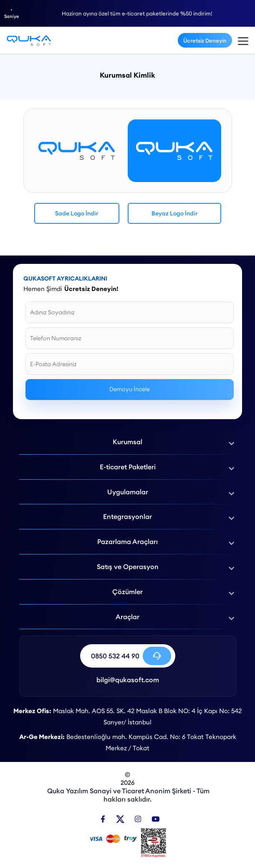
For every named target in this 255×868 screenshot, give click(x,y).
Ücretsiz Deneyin (205, 40)
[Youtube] (155, 819)
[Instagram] (138, 819)
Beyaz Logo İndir (174, 213)
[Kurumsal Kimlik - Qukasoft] (29, 40)
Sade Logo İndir (77, 213)
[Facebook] (103, 819)
